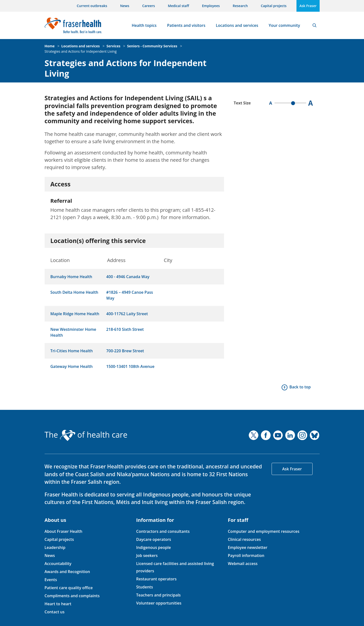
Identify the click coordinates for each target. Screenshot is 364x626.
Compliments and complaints (72, 596)
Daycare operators (153, 539)
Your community (284, 25)
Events (51, 580)
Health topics (144, 25)
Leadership (55, 547)
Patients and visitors (186, 25)
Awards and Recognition (67, 572)
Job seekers (147, 555)
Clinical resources (244, 539)
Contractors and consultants (163, 531)
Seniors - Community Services (152, 46)
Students (144, 587)
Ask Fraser (308, 6)
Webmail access (243, 564)
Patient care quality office (69, 588)
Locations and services (237, 25)
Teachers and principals (158, 595)
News (125, 6)
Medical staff (179, 6)
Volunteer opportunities (159, 603)
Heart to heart (58, 604)
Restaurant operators (156, 579)
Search (315, 25)
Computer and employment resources (264, 531)
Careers (148, 6)
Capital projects (274, 6)
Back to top (300, 387)
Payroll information (246, 555)
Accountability (58, 564)
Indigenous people (153, 547)
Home (50, 46)
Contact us (55, 612)
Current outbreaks (92, 6)
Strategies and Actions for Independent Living (81, 51)
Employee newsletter (247, 547)
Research (240, 6)
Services (113, 46)
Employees (211, 6)
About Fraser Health (64, 531)
